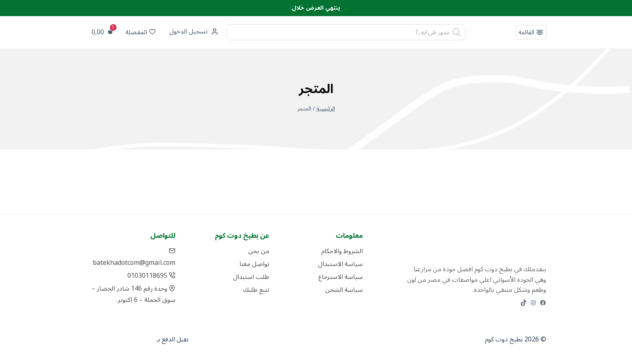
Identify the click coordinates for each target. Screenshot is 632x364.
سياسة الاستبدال (340, 264)
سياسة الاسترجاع (341, 277)
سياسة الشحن (344, 290)
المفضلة (140, 32)
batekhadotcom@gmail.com (134, 257)
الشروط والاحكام (342, 251)
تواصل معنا (254, 264)
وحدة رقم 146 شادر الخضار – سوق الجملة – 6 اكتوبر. (134, 294)
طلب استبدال (251, 277)
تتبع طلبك (256, 290)
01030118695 (152, 276)
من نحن (259, 251)
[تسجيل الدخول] (193, 32)
